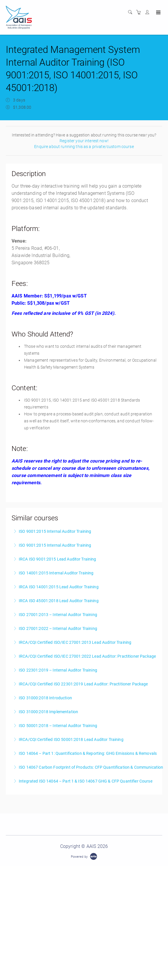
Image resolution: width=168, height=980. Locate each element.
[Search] (132, 12)
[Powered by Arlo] (84, 856)
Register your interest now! (84, 141)
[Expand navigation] (158, 13)
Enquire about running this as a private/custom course (84, 147)
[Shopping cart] (140, 12)
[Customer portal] (149, 12)
